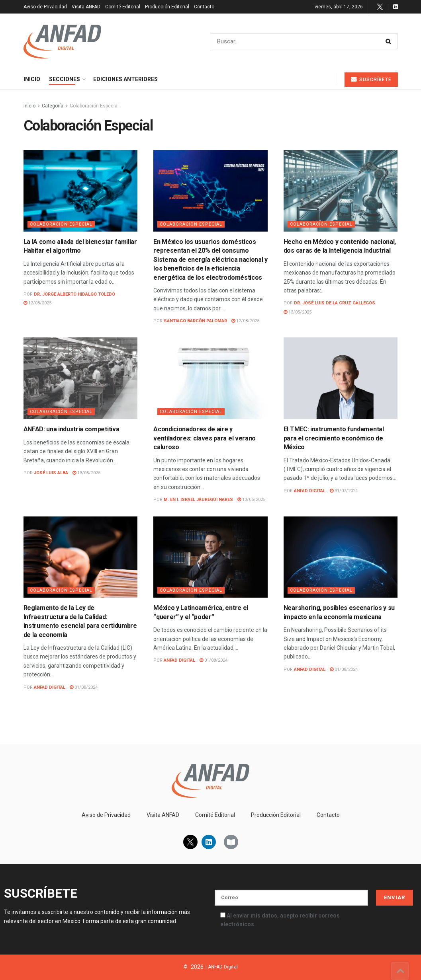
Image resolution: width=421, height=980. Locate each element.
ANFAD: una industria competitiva (71, 429)
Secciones (65, 79)
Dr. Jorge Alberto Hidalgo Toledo (74, 294)
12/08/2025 (37, 303)
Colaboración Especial (94, 106)
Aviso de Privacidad (45, 7)
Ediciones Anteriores (125, 79)
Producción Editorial (167, 7)
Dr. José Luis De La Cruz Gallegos (335, 303)
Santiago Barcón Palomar (195, 321)
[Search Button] (390, 41)
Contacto (204, 7)
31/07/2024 (344, 491)
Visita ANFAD (86, 7)
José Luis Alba (51, 473)
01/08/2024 (84, 687)
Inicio (32, 79)
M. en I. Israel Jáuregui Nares (198, 500)
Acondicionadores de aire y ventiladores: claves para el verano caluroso (205, 438)
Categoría (53, 106)
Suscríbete (371, 79)
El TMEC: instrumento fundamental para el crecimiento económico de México (334, 438)
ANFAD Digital (310, 491)
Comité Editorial (123, 7)
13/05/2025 (298, 312)
